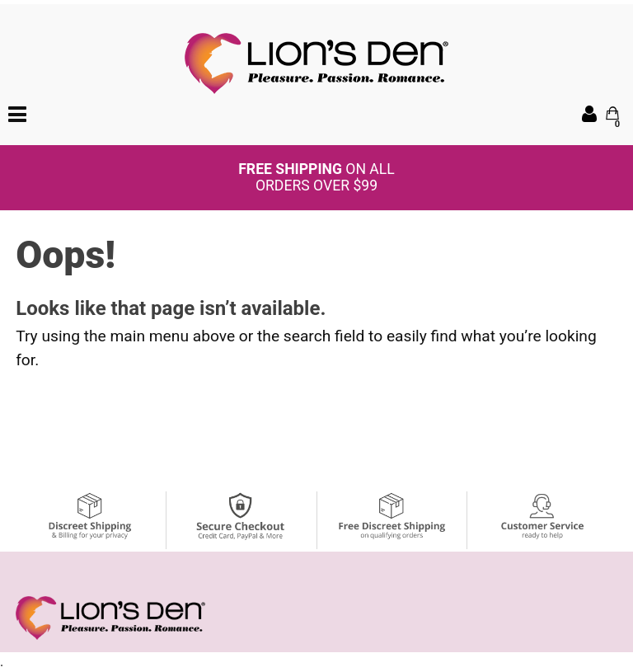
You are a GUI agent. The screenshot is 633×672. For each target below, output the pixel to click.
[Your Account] (589, 114)
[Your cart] (612, 113)
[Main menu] (17, 113)
